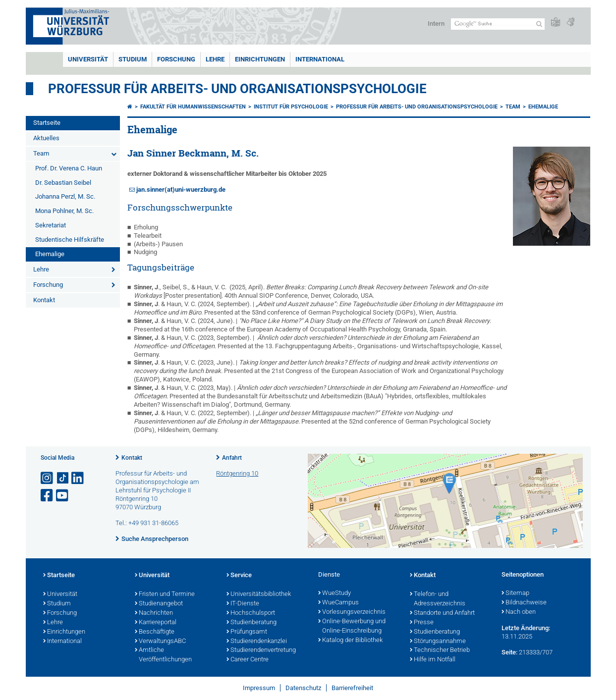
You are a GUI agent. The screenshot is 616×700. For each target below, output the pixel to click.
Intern (436, 24)
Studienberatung (252, 623)
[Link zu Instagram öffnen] (48, 478)
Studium (133, 59)
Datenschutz (303, 688)
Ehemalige (50, 254)
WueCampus (338, 603)
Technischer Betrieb (440, 650)
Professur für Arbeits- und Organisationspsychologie (237, 89)
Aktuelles (46, 138)
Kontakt (44, 300)
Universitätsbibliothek (259, 594)
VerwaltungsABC (160, 642)
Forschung (176, 59)
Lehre (215, 59)
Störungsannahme (438, 642)
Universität (88, 59)
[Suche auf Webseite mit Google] (498, 24)
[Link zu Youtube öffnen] (63, 496)
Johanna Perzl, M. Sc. (65, 196)
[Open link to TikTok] (63, 478)
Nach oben (519, 612)
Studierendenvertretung (261, 650)
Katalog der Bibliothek (350, 641)
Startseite (47, 123)
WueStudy (335, 593)
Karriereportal (156, 623)
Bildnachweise (524, 603)
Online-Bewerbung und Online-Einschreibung (352, 626)
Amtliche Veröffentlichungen (163, 655)
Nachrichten (154, 613)
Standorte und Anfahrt (442, 613)
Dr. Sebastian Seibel (63, 183)
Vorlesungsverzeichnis (352, 612)
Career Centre (248, 660)
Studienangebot (159, 604)
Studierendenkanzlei (257, 642)
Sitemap (515, 593)
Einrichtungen (260, 59)
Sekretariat (51, 225)
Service (239, 576)
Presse (422, 623)
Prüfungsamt (247, 632)
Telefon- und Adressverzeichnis (438, 599)
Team (41, 153)
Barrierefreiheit (352, 688)
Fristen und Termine (165, 594)
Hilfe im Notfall (433, 660)
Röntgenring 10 (237, 473)
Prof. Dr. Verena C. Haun (69, 168)
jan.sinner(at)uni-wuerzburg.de (181, 189)
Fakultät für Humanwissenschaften (193, 107)
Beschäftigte (155, 632)
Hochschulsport (251, 613)
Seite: (509, 652)
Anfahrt (232, 458)
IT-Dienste (243, 604)
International (320, 59)
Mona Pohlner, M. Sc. (64, 211)
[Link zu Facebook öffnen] (48, 496)
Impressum (259, 688)
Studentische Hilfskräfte (70, 240)
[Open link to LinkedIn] (78, 478)
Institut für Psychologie (291, 107)
